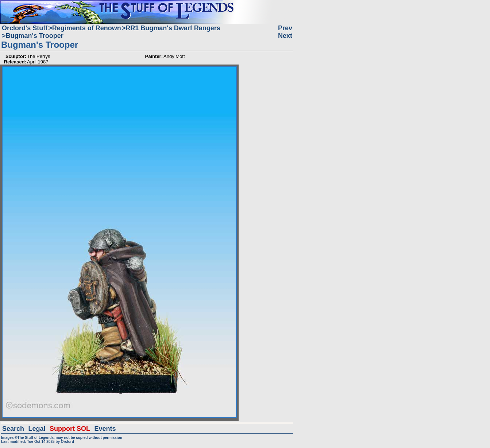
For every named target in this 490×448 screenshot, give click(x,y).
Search (13, 429)
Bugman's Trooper (35, 36)
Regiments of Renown (87, 28)
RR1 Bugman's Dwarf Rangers (173, 28)
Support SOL (70, 429)
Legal (37, 429)
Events (105, 429)
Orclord (67, 442)
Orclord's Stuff (25, 28)
